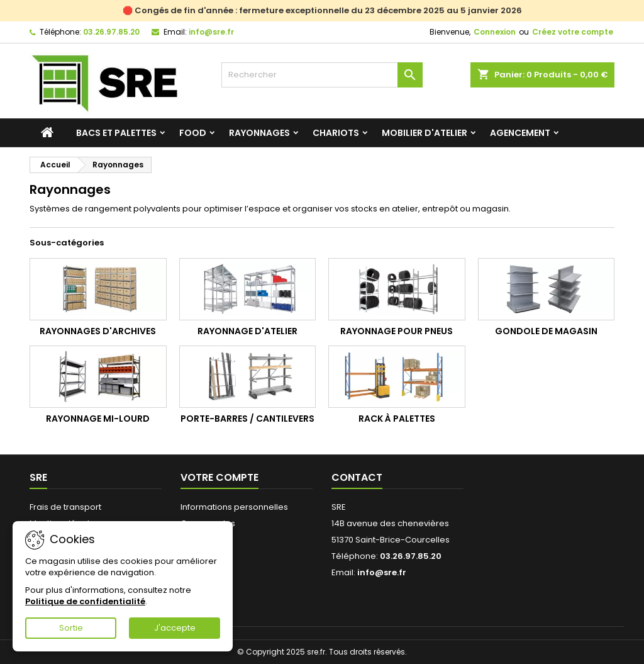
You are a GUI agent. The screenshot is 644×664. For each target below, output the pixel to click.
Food (193, 133)
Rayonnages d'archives (98, 331)
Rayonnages (259, 133)
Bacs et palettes (116, 133)
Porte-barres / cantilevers (247, 419)
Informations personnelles (234, 507)
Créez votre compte (573, 32)
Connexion (495, 32)
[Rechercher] (322, 75)
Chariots (336, 133)
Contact (357, 477)
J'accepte (175, 628)
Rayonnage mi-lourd (98, 419)
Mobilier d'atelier (425, 133)
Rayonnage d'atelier (247, 331)
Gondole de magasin (546, 331)
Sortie (71, 628)
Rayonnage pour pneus (397, 331)
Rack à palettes (397, 419)
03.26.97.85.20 (111, 32)
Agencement (520, 133)
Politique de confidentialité (85, 601)
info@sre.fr (211, 32)
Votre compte (219, 477)
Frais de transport (65, 507)
